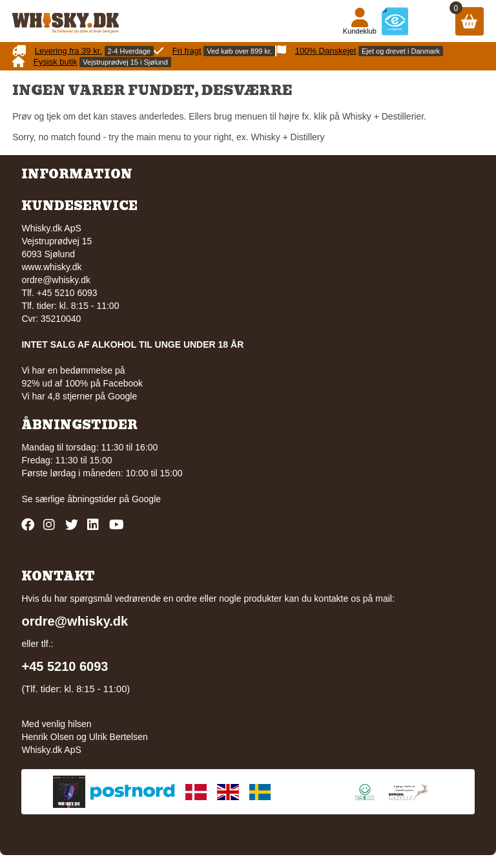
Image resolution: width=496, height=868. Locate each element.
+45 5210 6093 (65, 666)
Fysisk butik (56, 62)
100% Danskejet (326, 51)
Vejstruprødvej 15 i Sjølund (125, 62)
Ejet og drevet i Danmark (401, 51)
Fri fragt (187, 51)
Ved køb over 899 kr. (239, 51)
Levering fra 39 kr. (68, 51)
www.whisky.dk (51, 267)
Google (146, 499)
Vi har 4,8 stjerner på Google (79, 396)
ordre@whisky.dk (56, 280)
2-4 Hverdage (129, 51)
